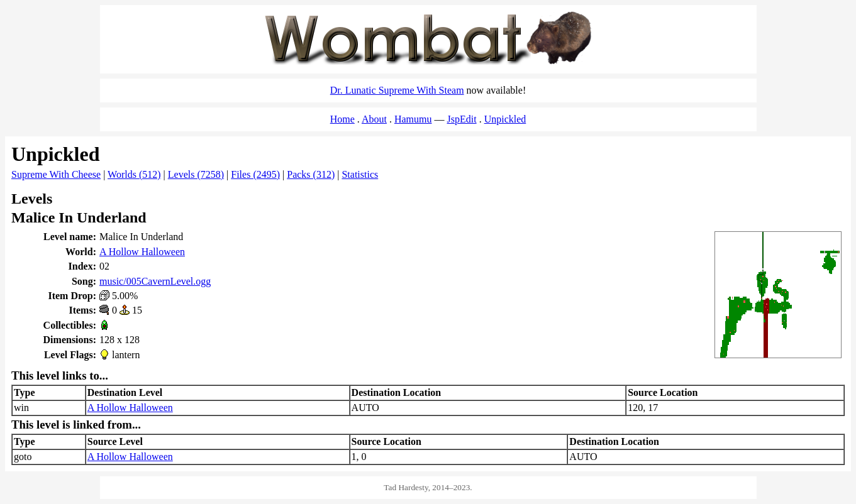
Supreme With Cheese (56, 174)
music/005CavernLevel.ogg (155, 281)
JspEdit (462, 119)
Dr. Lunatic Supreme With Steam (397, 90)
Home (342, 119)
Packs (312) (311, 174)
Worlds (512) (134, 174)
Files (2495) (255, 174)
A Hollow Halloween (142, 252)
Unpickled (505, 119)
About (374, 119)
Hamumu (413, 119)
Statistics (360, 174)
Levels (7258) (196, 174)
